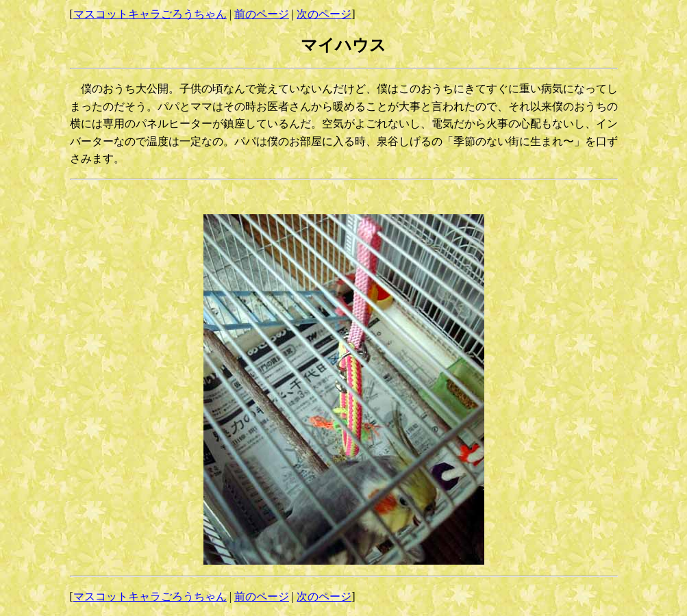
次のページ (324, 14)
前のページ (262, 14)
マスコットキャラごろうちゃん (150, 14)
